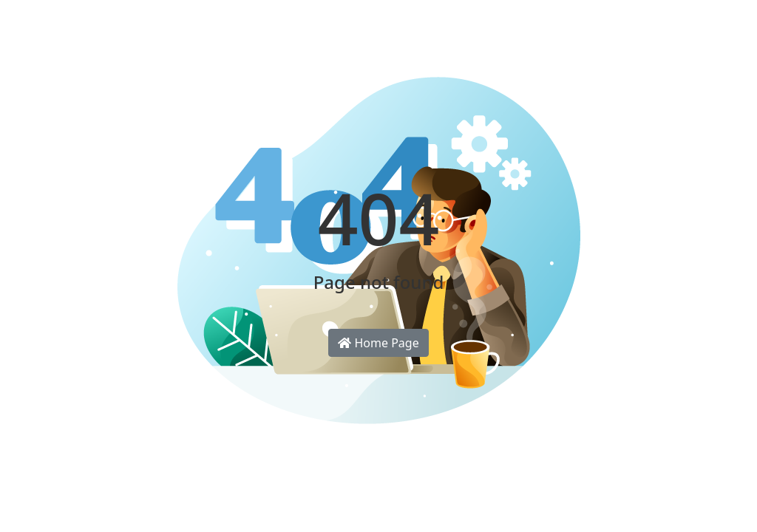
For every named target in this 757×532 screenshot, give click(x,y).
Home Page (378, 343)
